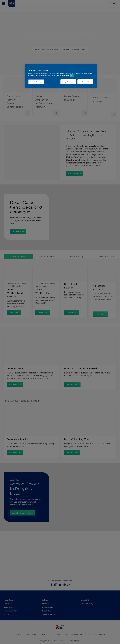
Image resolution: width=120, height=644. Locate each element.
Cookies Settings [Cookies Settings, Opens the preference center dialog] (36, 82)
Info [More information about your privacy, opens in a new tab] (72, 76)
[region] (61, 76)
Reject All (85, 82)
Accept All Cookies (68, 82)
